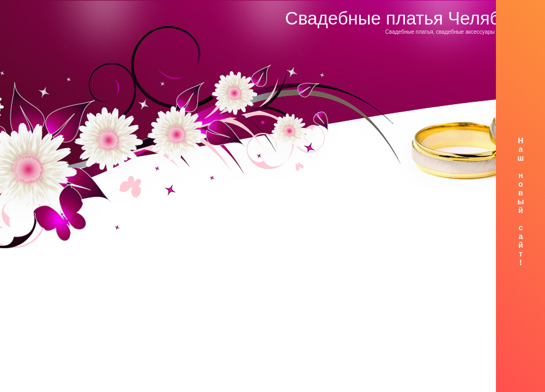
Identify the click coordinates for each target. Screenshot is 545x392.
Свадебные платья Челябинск (411, 18)
